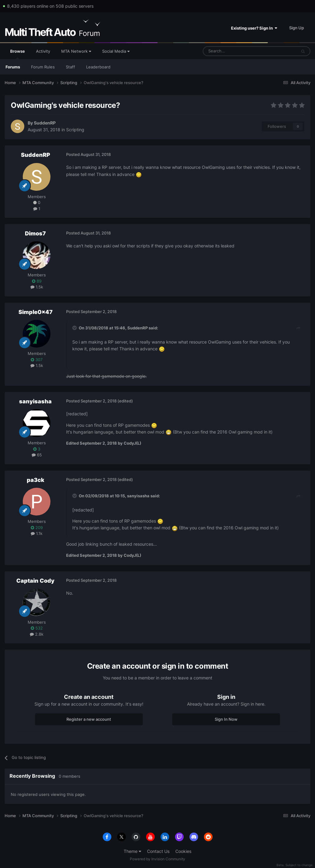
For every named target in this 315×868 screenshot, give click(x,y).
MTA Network (76, 51)
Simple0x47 (36, 312)
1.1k (37, 533)
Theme (132, 851)
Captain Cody (35, 581)
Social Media (116, 51)
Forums (13, 67)
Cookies (183, 851)
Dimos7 (35, 233)
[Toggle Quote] (75, 328)
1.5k (37, 287)
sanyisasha (35, 401)
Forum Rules (43, 67)
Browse (18, 54)
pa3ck (36, 480)
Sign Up (297, 28)
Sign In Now (226, 719)
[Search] (235, 51)
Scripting (75, 130)
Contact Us (158, 851)
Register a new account (89, 719)
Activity (43, 51)
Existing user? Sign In (254, 28)
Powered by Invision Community (157, 859)
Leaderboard (98, 67)
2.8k (37, 634)
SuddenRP (45, 123)
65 (37, 455)
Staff (70, 67)
